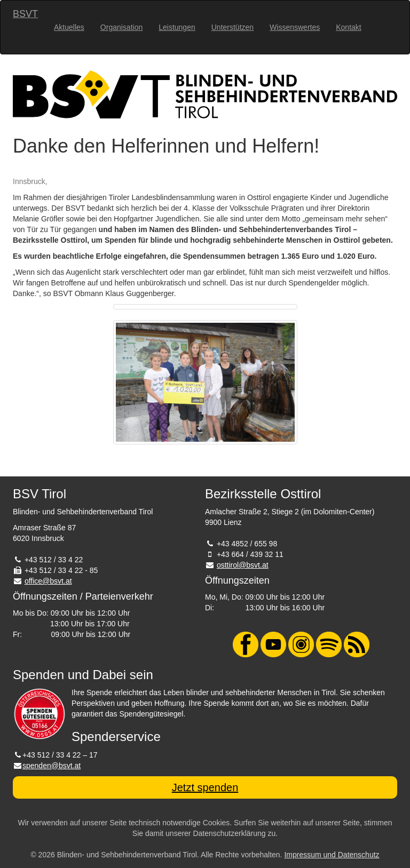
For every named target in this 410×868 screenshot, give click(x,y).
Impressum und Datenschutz (332, 855)
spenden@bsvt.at (52, 766)
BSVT (25, 14)
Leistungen (177, 27)
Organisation (121, 27)
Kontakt (348, 27)
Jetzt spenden (205, 787)
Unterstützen (232, 27)
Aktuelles (69, 27)
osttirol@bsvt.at (243, 565)
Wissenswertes (295, 27)
